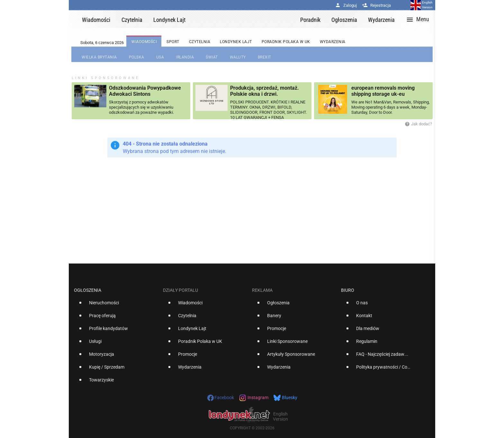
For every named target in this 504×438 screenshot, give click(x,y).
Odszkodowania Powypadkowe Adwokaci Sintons (145, 91)
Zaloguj (346, 5)
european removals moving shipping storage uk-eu (383, 91)
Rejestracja (376, 5)
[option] (116, 305)
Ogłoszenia (88, 290)
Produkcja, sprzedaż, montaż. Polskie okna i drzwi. (265, 91)
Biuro (348, 290)
